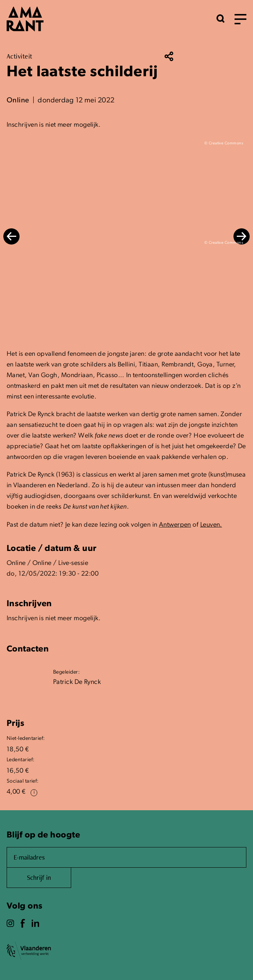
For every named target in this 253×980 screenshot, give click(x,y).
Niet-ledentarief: (26, 739)
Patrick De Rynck (77, 682)
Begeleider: (66, 672)
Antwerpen (175, 525)
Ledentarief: (20, 760)
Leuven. (211, 525)
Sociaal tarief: (23, 781)
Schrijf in (39, 877)
